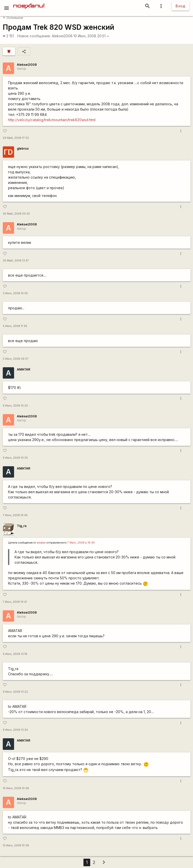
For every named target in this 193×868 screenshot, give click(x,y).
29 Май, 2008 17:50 (16, 138)
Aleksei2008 (62, 36)
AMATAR (23, 369)
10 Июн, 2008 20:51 (91, 36)
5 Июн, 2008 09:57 (16, 359)
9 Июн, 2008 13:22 (15, 692)
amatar (41, 543)
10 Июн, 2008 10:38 (16, 845)
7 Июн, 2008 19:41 (15, 602)
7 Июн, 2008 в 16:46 (81, 543)
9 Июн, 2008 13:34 (15, 730)
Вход (180, 6)
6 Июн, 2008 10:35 (15, 458)
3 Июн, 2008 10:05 (15, 293)
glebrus (23, 148)
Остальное (13, 18)
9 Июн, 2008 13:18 (15, 654)
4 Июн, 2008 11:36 (15, 326)
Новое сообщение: (34, 36)
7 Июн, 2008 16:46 (15, 515)
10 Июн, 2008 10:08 (16, 788)
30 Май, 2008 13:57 (16, 261)
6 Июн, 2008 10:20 (15, 406)
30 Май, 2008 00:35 (16, 214)
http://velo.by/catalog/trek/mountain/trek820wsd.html (52, 120)
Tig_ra (22, 526)
